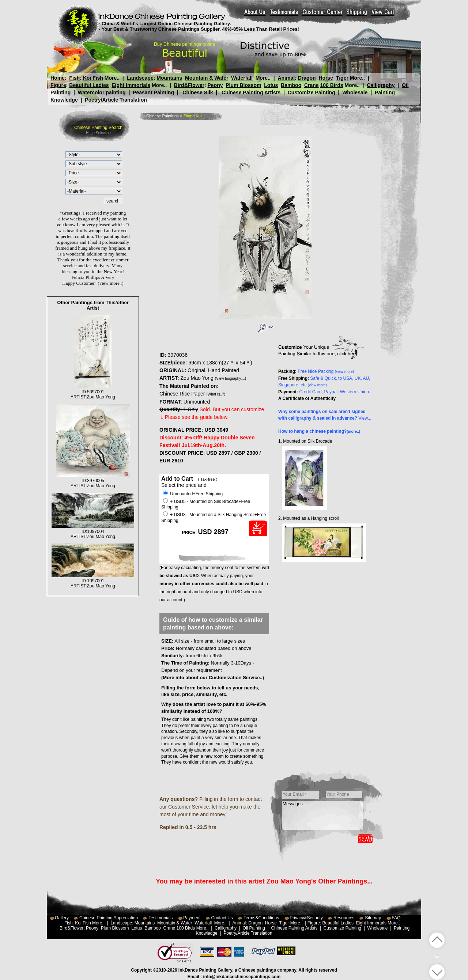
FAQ (396, 918)
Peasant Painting (153, 92)
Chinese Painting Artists (251, 92)
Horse (326, 78)
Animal (286, 78)
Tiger (342, 78)
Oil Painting (254, 928)
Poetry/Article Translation (116, 100)
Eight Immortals (131, 85)
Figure (58, 85)
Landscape (140, 78)
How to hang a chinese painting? (319, 431)
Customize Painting (312, 92)
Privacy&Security (306, 918)
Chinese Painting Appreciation (109, 918)
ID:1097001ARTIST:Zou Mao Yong (93, 581)
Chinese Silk (198, 92)
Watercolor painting (102, 92)
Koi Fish (93, 78)
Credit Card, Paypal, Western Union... (336, 392)
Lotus (271, 85)
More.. (112, 78)
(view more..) (110, 283)
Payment (192, 918)
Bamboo (291, 85)
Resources (344, 918)
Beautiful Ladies (89, 85)
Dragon (307, 78)
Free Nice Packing (326, 371)
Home (58, 78)
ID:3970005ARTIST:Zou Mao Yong (93, 481)
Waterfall (242, 78)
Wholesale (355, 92)
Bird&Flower (189, 85)
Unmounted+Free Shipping (193, 494)
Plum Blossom (243, 85)
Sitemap (373, 918)
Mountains (169, 78)
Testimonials (161, 918)
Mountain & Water (207, 78)
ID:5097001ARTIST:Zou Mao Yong (93, 392)
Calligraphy (381, 85)
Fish (74, 78)
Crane (312, 85)
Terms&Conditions (261, 918)
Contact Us (222, 918)
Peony (215, 85)
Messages (323, 816)
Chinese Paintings (163, 116)
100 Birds (332, 85)
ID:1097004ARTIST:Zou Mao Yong (93, 531)
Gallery (62, 918)
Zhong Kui (192, 116)
